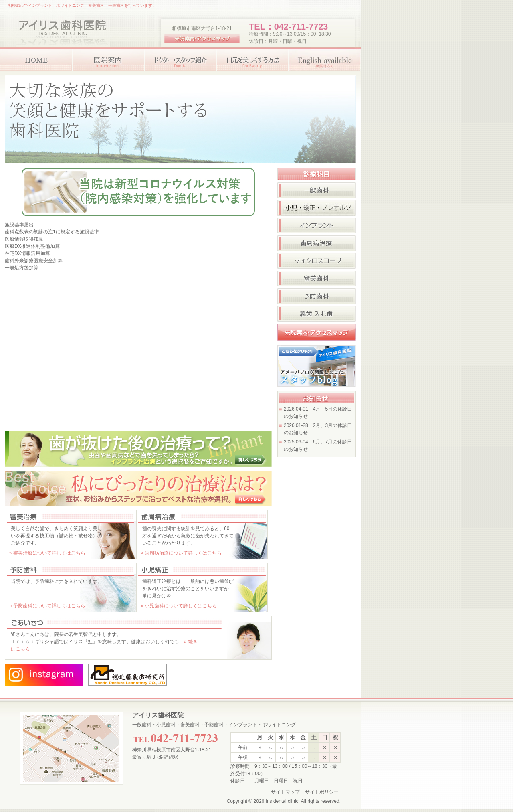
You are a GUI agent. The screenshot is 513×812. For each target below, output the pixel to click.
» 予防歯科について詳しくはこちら (47, 606)
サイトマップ (285, 792)
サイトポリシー (322, 792)
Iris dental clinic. (283, 801)
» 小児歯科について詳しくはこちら (179, 606)
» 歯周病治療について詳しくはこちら (181, 553)
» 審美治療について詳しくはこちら (47, 553)
